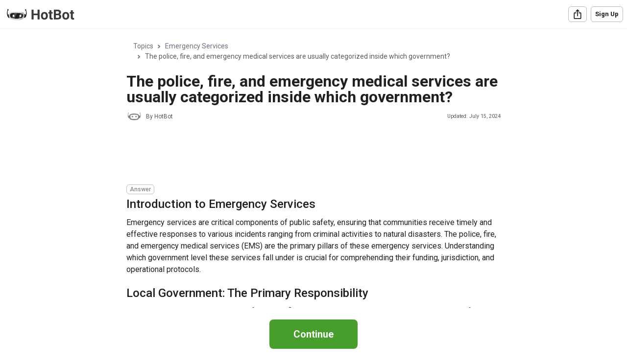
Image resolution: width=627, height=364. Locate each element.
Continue (313, 334)
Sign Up (607, 14)
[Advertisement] (305, 154)
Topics (143, 46)
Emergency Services (197, 46)
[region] (313, 169)
